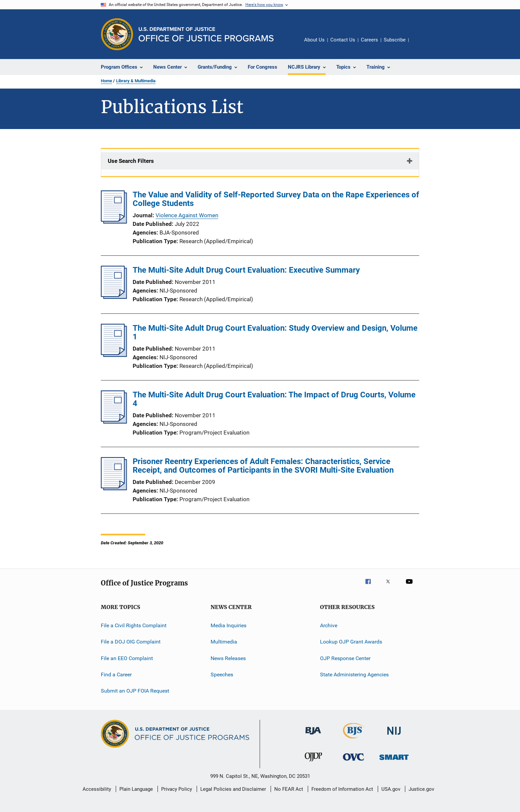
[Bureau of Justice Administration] (313, 736)
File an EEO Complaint (127, 658)
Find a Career (116, 675)
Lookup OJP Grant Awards (351, 642)
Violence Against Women (187, 215)
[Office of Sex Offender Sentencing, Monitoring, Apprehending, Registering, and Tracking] (394, 761)
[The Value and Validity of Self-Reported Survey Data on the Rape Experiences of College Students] (114, 222)
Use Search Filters (131, 161)
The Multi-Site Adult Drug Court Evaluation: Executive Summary (246, 270)
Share (419, 44)
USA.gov (391, 789)
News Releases (228, 658)
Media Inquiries (228, 625)
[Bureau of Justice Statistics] (354, 740)
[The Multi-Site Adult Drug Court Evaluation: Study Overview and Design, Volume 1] (114, 355)
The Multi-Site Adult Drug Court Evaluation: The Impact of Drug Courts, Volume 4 (274, 399)
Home (106, 81)
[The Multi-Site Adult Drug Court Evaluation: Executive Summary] (114, 297)
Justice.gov (421, 789)
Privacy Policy (177, 789)
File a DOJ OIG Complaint (131, 642)
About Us (314, 40)
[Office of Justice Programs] (117, 34)
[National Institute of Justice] (394, 736)
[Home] (206, 34)
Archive (329, 625)
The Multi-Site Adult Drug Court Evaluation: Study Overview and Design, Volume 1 (275, 332)
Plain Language (136, 789)
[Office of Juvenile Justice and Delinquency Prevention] (313, 763)
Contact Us (343, 40)
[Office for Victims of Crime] (354, 762)
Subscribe (395, 40)
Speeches (222, 675)
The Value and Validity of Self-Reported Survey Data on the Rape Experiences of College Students (276, 199)
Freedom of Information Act (342, 789)
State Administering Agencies (354, 675)
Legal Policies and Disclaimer (233, 789)
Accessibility (97, 789)
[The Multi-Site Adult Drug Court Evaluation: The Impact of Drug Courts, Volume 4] (114, 422)
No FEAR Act (289, 789)
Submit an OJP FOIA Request (135, 691)
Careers (369, 40)
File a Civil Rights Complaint (134, 625)
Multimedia (224, 642)
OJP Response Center (345, 658)
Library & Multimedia (136, 81)
